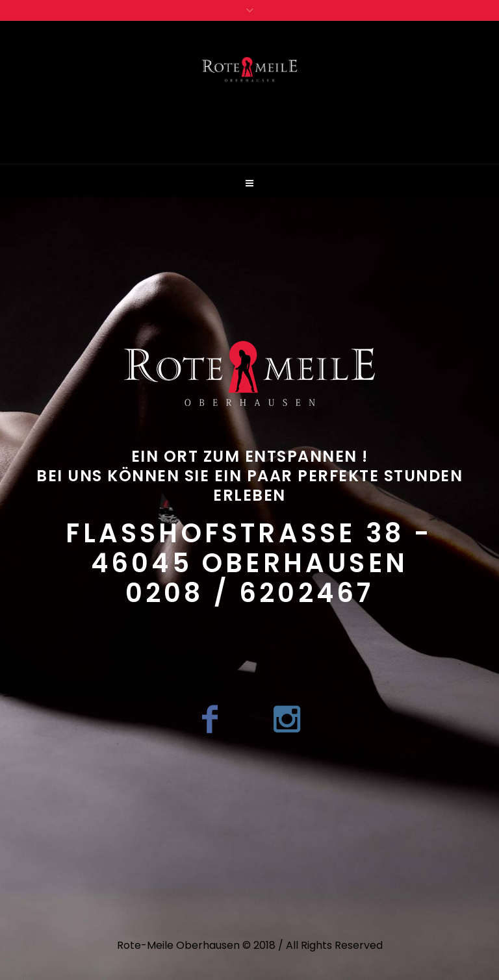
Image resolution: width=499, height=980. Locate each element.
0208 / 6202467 (250, 593)
